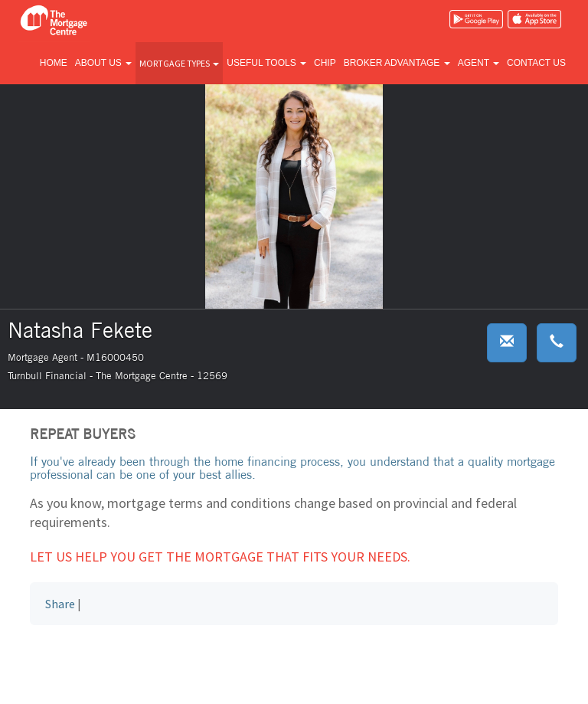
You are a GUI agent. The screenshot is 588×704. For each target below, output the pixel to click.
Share (60, 604)
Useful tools (266, 63)
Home (54, 63)
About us (103, 63)
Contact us (536, 63)
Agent (479, 63)
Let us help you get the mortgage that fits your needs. (220, 557)
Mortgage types (179, 63)
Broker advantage (397, 63)
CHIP (325, 63)
